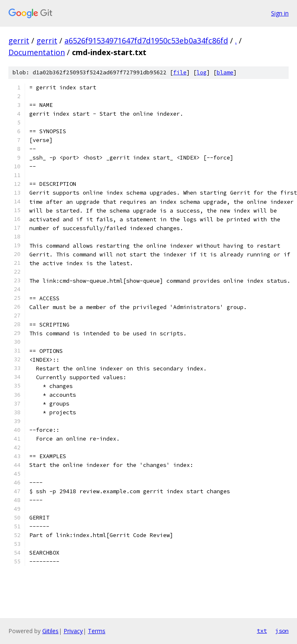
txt (262, 631)
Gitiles (50, 631)
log (202, 72)
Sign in (280, 13)
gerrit (19, 41)
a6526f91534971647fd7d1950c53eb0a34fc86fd (146, 41)
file (180, 72)
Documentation (37, 52)
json (282, 631)
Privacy (73, 631)
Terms (97, 631)
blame (225, 72)
